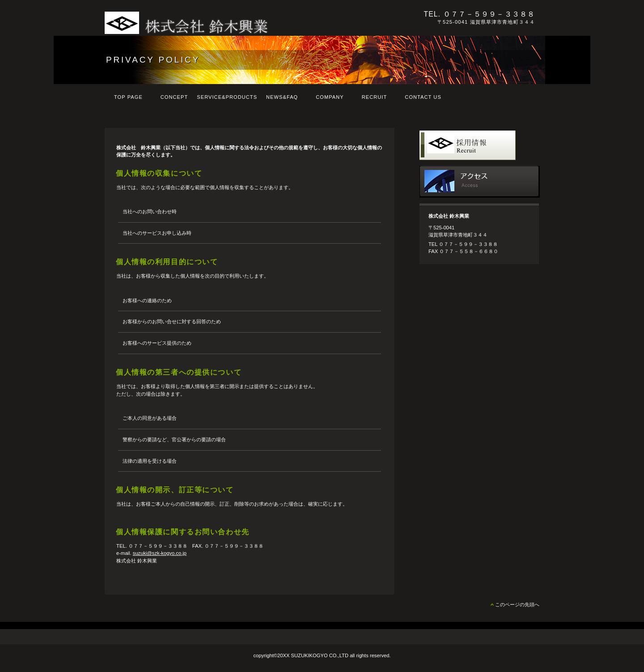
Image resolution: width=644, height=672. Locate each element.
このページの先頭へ (517, 604)
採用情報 (480, 146)
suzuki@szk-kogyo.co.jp (160, 553)
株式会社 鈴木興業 (228, 23)
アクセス (480, 182)
